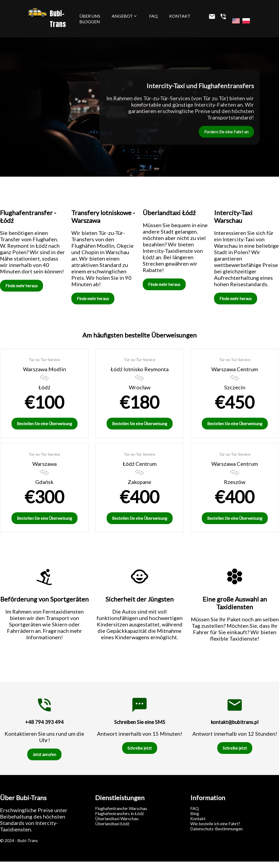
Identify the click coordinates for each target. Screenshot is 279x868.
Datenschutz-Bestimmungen (216, 829)
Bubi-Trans (47, 19)
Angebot (125, 16)
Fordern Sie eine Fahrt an (226, 132)
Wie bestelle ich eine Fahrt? (215, 824)
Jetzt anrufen (44, 754)
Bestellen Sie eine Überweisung (44, 424)
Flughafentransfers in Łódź (119, 813)
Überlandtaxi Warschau (117, 818)
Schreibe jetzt (140, 748)
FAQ (153, 16)
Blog (195, 813)
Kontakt (180, 16)
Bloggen (90, 22)
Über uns (90, 16)
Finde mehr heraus (22, 286)
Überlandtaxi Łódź (112, 824)
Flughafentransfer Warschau (121, 808)
